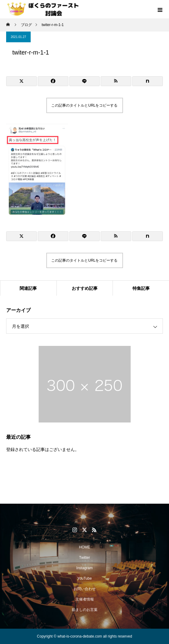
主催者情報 (85, 599)
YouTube (84, 578)
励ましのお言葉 (85, 610)
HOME (85, 547)
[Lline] (85, 81)
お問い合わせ (85, 589)
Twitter (84, 558)
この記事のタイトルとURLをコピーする (84, 105)
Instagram (84, 568)
